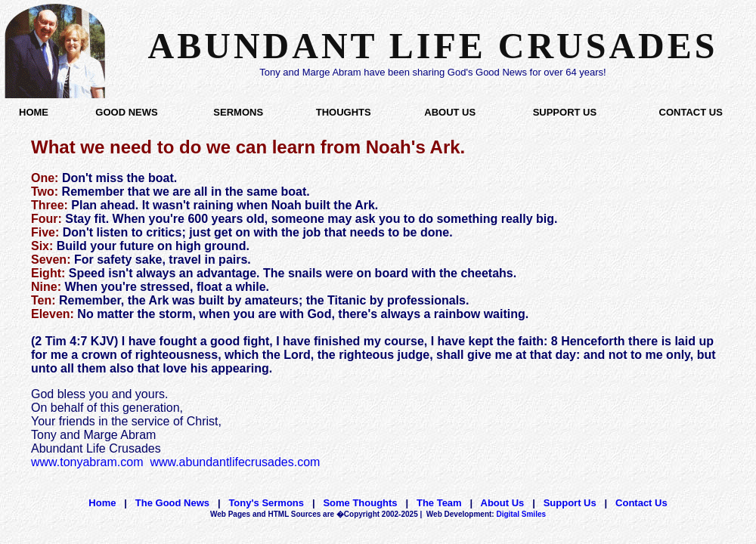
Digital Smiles (486, 514)
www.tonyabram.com (87, 462)
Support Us (570, 503)
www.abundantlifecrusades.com (235, 462)
